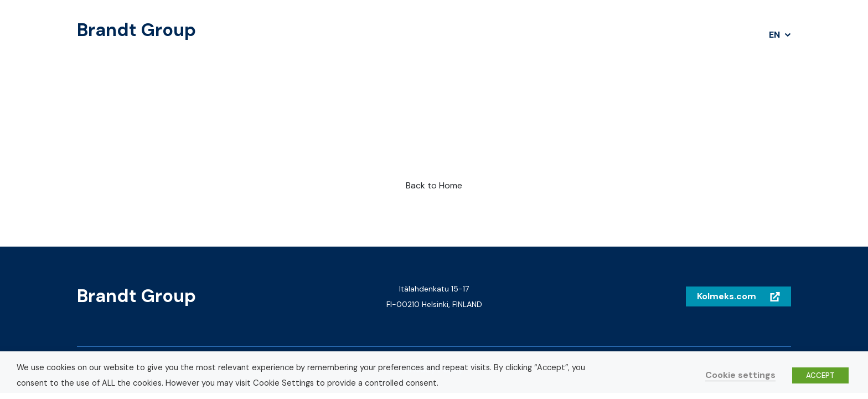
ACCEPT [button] (820, 375)
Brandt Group (136, 30)
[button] (780, 35)
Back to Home (434, 185)
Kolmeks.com (727, 296)
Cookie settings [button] (740, 375)
